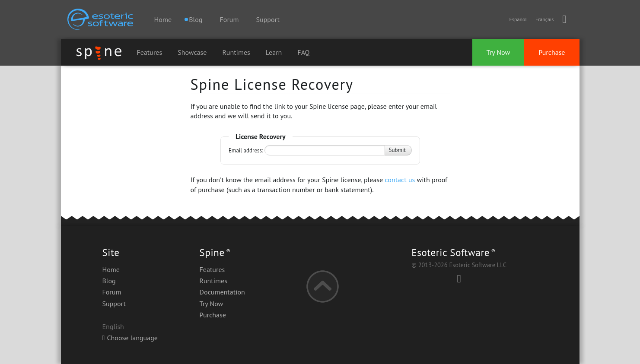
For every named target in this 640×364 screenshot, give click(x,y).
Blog (109, 281)
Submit (397, 150)
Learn (274, 52)
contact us (400, 180)
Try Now (498, 52)
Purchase (552, 52)
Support (268, 19)
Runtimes (236, 52)
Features (150, 52)
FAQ (303, 52)
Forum (229, 19)
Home (163, 19)
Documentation (222, 292)
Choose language (130, 338)
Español (518, 19)
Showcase (192, 52)
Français (544, 19)
